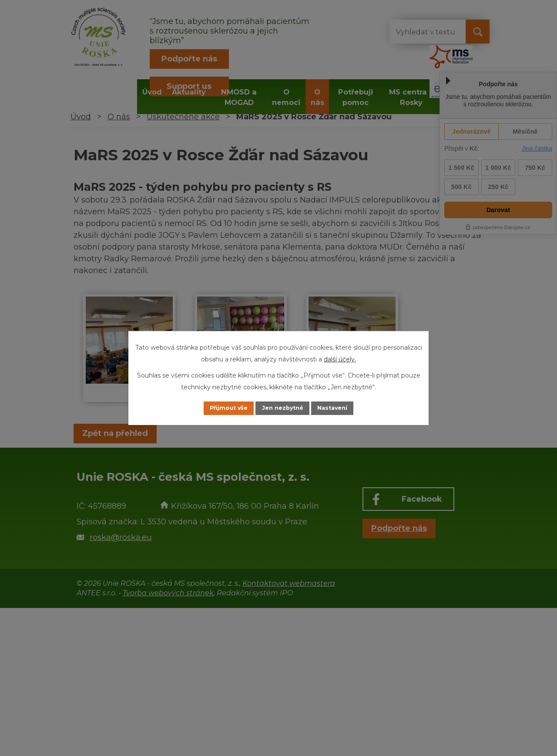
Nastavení (342, 408)
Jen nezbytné (283, 408)
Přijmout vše (219, 408)
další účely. (340, 358)
